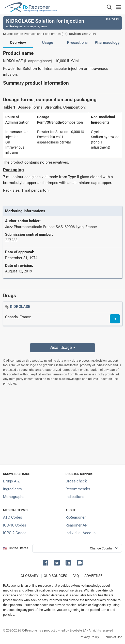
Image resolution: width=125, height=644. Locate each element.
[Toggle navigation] (118, 7)
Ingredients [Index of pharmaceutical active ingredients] (12, 489)
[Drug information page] (115, 319)
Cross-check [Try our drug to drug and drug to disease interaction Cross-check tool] (76, 481)
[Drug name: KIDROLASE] (20, 307)
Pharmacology (107, 43)
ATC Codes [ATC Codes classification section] (13, 517)
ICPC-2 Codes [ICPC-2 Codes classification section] (15, 533)
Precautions (77, 43)
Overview (18, 43)
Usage (48, 43)
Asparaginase (39, 26)
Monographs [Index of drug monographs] (14, 497)
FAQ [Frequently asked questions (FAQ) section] (76, 576)
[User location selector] (77, 548)
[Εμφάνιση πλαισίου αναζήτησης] (109, 7)
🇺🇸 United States (16, 548)
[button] (46, 562)
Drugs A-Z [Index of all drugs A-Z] (11, 481)
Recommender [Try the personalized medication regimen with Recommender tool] (78, 489)
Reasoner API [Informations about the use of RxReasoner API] (77, 525)
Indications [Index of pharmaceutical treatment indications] (75, 497)
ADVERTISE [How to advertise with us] (93, 576)
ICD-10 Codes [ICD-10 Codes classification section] (15, 525)
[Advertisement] (63, 425)
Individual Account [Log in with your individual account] (81, 533)
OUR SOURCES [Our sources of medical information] (55, 576)
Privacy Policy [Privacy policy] (89, 637)
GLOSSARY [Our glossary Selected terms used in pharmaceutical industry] (29, 576)
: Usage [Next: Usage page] (63, 347)
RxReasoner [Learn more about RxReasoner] (76, 517)
